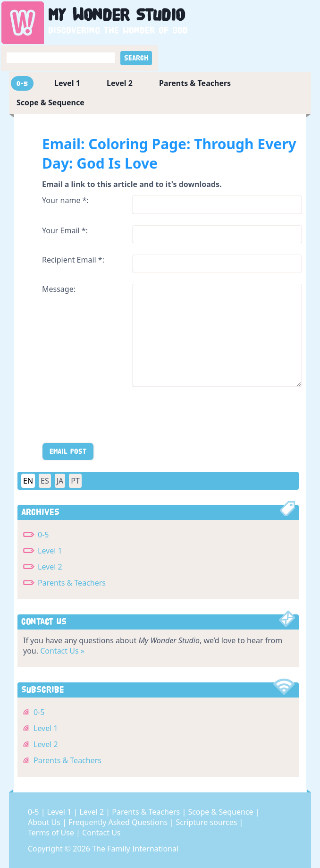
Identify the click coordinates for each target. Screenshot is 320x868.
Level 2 (120, 83)
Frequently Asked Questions (119, 822)
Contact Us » (62, 651)
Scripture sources (207, 822)
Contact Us (101, 833)
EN (28, 481)
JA (60, 481)
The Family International (135, 849)
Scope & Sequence (51, 102)
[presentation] (114, 417)
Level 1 (67, 83)
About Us (45, 822)
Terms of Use (52, 833)
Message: (59, 289)
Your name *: (65, 200)
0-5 (22, 83)
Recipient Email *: (73, 260)
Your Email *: (65, 230)
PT (75, 481)
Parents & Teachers (195, 83)
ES (45, 481)
